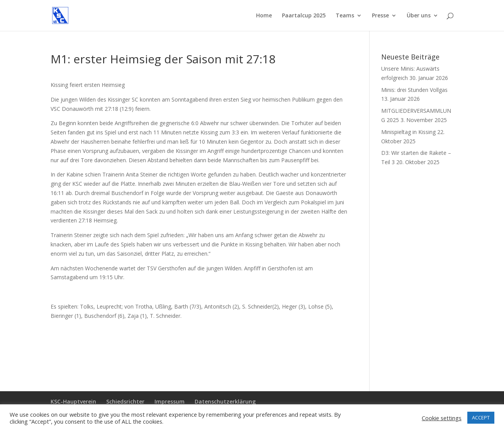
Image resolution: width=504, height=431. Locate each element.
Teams (345, 16)
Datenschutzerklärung (225, 401)
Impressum (170, 401)
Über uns (419, 16)
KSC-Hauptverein (73, 401)
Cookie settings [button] (442, 418)
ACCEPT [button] (481, 417)
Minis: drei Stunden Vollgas (414, 90)
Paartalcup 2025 (304, 16)
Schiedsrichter (125, 401)
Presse (380, 16)
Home (264, 16)
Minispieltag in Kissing (408, 132)
